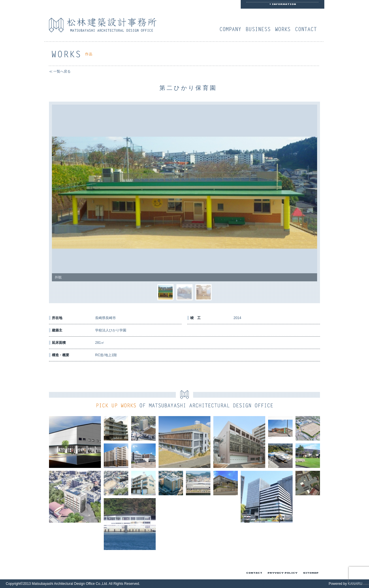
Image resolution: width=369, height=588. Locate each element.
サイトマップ (310, 573)
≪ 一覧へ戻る (60, 71)
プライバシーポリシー (282, 573)
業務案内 (259, 29)
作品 (284, 29)
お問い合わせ (307, 29)
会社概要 (232, 29)
